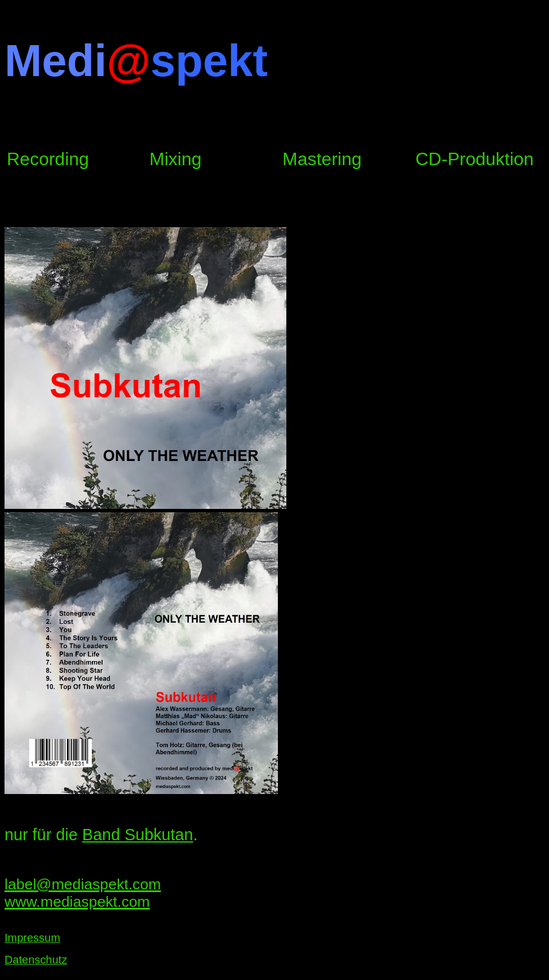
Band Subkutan (138, 835)
